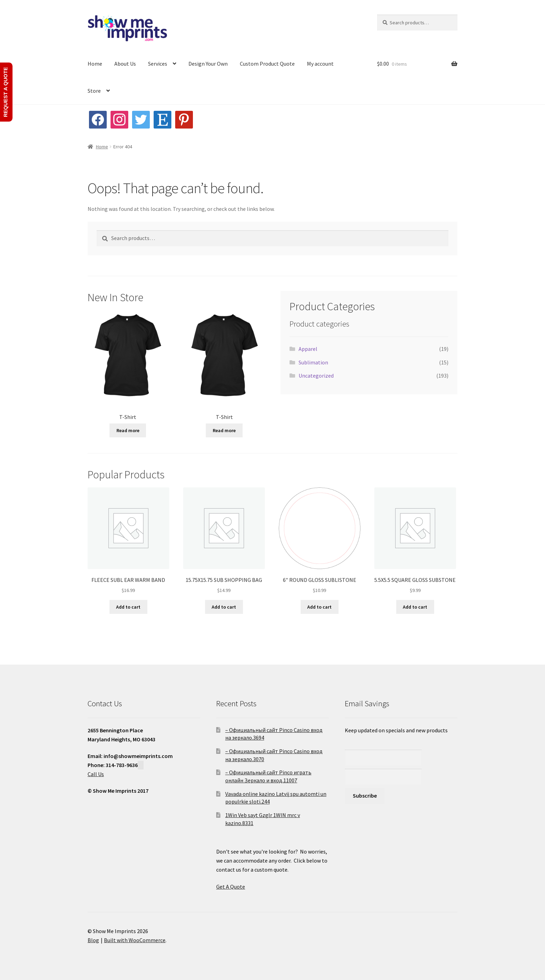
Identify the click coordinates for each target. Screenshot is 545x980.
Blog (93, 940)
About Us (125, 64)
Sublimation (313, 362)
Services (158, 64)
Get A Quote (231, 887)
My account (320, 64)
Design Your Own (208, 64)
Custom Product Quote (267, 64)
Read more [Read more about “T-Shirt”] (128, 430)
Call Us (96, 774)
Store (94, 91)
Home (95, 64)
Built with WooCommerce (135, 940)
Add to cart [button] (128, 607)
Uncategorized (316, 376)
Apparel (308, 349)
